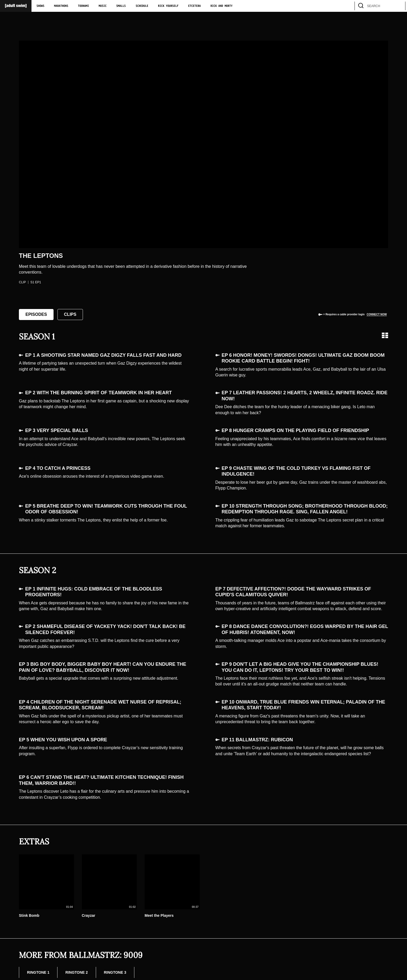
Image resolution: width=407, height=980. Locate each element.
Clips (70, 314)
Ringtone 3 (115, 972)
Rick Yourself (168, 6)
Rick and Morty (221, 6)
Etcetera (194, 6)
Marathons (61, 6)
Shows (40, 6)
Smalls (121, 6)
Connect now (377, 314)
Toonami (83, 6)
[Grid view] (385, 335)
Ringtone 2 (76, 972)
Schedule (142, 6)
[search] (399, 6)
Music (103, 6)
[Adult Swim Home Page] (16, 6)
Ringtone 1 (38, 972)
